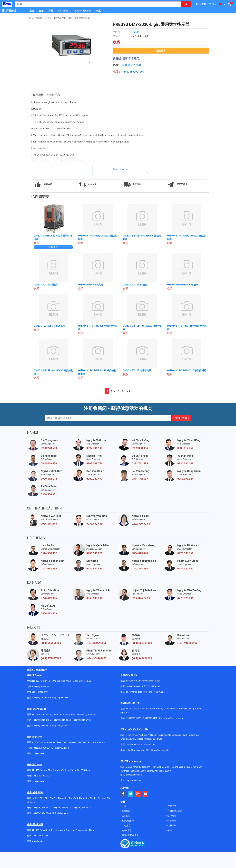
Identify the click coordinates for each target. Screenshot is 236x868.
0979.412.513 (49, 479)
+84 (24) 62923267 (41, 686)
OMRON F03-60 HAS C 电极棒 (183, 285)
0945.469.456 (49, 463)
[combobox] (97, 4)
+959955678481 (150, 718)
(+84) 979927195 (51, 658)
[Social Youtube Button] (145, 794)
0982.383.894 (140, 448)
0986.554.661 (49, 494)
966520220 (134, 65)
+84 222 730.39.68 (41, 748)
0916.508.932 (49, 553)
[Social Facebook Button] (123, 794)
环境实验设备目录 (130, 835)
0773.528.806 (185, 598)
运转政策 (172, 816)
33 (129, 391)
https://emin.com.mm (174, 718)
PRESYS (135, 32)
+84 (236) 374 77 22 (61, 808)
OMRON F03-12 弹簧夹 (46, 285)
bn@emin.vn (39, 753)
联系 (98, 11)
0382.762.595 (140, 463)
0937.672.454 (94, 569)
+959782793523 (134, 718)
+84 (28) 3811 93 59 (61, 720)
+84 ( (125, 72)
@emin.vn (40, 781)
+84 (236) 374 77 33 (81, 808)
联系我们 (126, 816)
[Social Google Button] (138, 794)
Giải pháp (63, 11)
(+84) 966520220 (40, 692)
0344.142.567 (140, 479)
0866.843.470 (140, 553)
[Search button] (186, 4)
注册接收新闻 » (181, 418)
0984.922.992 (185, 569)
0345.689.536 (94, 598)
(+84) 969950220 (142, 658)
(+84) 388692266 (96, 643)
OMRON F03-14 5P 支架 (91, 285)
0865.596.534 (185, 479)
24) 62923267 (136, 72)
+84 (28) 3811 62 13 (81, 720)
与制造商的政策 (175, 811)
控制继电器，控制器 (43, 18)
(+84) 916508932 (187, 643)
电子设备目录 (128, 821)
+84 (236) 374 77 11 (41, 808)
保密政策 (126, 811)
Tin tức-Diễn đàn (82, 11)
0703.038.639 (49, 569)
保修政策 (172, 821)
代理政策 (172, 826)
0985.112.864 (185, 448)
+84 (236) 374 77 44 (41, 813)
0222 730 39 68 (141, 524)
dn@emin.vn (63, 813)
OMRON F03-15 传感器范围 (137, 370)
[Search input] (97, 4)
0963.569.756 (94, 463)
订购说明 (126, 826)
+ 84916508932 (133, 686)
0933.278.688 (49, 448)
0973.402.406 (94, 524)
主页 (32, 11)
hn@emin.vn (63, 698)
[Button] (3, 11)
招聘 (169, 830)
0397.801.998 (94, 448)
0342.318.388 (140, 569)
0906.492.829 (49, 613)
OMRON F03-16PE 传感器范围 (49, 326)
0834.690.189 (185, 463)
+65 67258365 (153, 686)
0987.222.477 (94, 479)
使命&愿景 (126, 830)
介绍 (41, 11)
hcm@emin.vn (64, 726)
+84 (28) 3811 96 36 (41, 720)
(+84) (124, 65)
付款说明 (172, 806)
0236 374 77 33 (141, 598)
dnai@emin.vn (39, 841)
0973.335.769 (185, 553)
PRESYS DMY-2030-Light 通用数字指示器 (72, 18)
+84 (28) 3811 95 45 (41, 726)
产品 (51, 11)
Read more (119, 169)
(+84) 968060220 (51, 643)
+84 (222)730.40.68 (60, 748)
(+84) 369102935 (96, 658)
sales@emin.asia (134, 692)
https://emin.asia (157, 692)
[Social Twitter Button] (131, 794)
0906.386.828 (94, 553)
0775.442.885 (49, 598)
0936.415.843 (49, 524)
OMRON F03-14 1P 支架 (135, 285)
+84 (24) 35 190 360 (41, 698)
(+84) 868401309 (142, 643)
